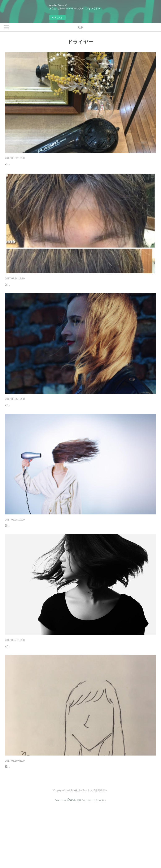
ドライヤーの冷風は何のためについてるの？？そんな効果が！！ (48, 164)
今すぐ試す (57, 17)
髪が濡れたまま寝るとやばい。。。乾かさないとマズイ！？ (45, 558)
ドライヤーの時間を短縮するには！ (29, 690)
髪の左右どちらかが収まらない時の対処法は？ (36, 821)
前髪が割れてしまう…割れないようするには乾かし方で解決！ (46, 295)
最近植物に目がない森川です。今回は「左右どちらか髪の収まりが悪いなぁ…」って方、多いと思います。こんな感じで (73, 827)
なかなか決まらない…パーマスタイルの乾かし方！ (39, 427)
